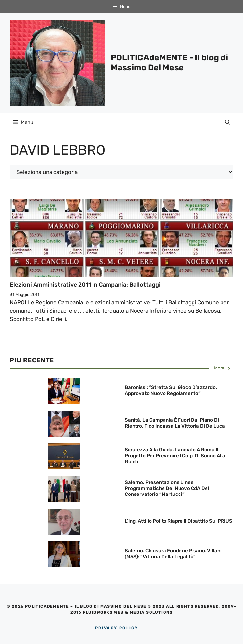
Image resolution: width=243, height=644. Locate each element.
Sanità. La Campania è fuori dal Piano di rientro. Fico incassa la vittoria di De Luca (175, 423)
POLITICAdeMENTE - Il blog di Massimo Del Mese (169, 63)
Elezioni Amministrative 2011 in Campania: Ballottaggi (85, 285)
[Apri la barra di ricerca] (228, 122)
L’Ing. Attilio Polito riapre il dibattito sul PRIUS (179, 521)
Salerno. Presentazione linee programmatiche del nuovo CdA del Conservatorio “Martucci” (167, 488)
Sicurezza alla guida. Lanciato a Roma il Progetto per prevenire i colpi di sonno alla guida (175, 456)
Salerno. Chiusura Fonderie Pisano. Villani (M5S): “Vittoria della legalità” (173, 554)
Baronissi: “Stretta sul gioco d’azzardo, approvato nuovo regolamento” (171, 390)
